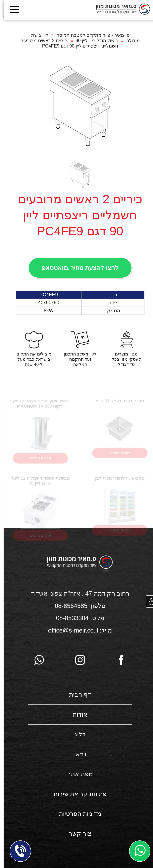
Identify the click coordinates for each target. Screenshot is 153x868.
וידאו (77, 754)
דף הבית (77, 695)
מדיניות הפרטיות (77, 814)
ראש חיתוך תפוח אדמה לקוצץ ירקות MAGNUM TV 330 (37, 407)
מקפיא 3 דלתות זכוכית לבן (116, 481)
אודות (76, 715)
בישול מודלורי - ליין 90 (93, 41)
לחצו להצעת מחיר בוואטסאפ (76, 268)
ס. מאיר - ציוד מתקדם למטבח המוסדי (89, 35)
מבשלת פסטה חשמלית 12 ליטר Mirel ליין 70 (37, 484)
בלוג (77, 734)
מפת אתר (76, 774)
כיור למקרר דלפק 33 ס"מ (116, 404)
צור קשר (77, 834)
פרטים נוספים (116, 456)
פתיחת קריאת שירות (76, 794)
